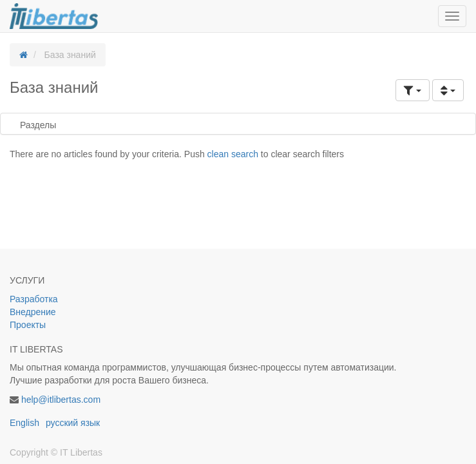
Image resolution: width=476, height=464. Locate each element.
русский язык (73, 423)
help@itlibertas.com (61, 400)
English (24, 423)
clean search (233, 154)
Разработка (35, 299)
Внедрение (33, 312)
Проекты (28, 325)
